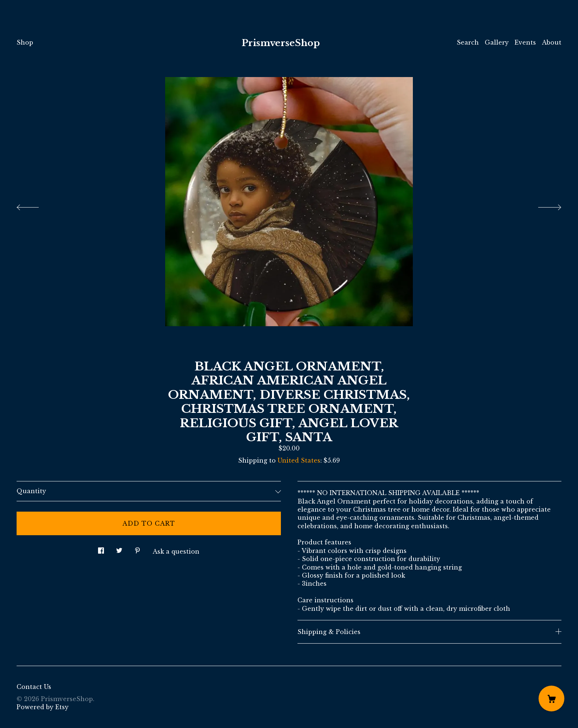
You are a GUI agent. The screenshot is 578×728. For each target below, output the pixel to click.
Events (525, 42)
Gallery (497, 42)
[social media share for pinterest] (137, 549)
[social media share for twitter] (119, 549)
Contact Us (34, 687)
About (552, 42)
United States (299, 460)
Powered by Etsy (43, 707)
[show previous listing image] (35, 205)
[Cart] (551, 699)
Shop (25, 42)
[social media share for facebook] (101, 549)
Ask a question (176, 551)
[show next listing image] (543, 205)
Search (468, 42)
